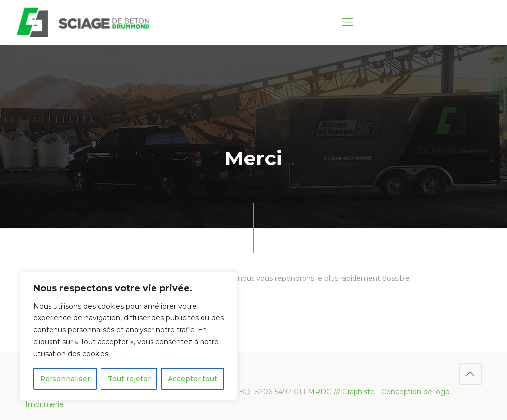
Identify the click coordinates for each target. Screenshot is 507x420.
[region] (129, 336)
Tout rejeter (129, 379)
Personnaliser (65, 379)
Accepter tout (193, 379)
